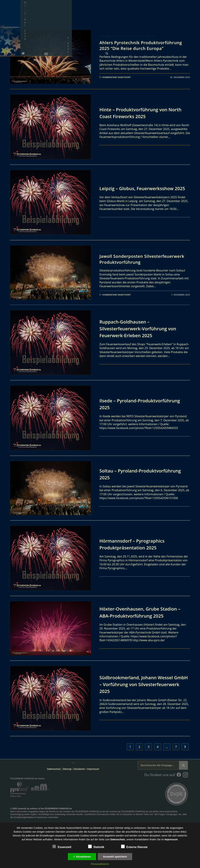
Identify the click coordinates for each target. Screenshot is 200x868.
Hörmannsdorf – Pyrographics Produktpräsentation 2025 (135, 544)
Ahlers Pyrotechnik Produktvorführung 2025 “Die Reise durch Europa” (141, 45)
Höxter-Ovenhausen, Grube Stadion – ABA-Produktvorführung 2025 (143, 612)
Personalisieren (100, 864)
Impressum (93, 769)
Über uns (149, 814)
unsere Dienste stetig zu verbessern (126, 828)
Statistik (96, 846)
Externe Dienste (134, 846)
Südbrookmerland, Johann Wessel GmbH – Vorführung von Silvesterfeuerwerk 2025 (139, 684)
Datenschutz (54, 769)
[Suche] (183, 765)
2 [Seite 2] (139, 747)
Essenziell (62, 846)
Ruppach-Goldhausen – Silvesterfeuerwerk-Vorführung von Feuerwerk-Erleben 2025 (141, 328)
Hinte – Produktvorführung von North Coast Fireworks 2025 (144, 113)
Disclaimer (79, 769)
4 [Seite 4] (158, 747)
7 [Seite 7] (176, 747)
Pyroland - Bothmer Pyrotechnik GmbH (124, 250)
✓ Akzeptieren (82, 857)
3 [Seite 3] (148, 747)
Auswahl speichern (115, 857)
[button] (186, 9)
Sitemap (67, 769)
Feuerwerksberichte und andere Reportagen (127, 36)
